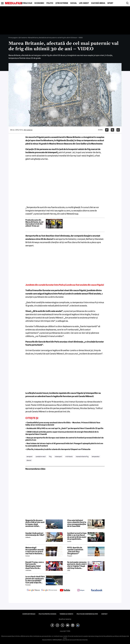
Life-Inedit (84, 3)
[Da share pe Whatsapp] (118, 130)
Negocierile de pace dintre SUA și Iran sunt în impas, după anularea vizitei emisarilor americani (35, 523)
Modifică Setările (65, 619)
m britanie (69, 456)
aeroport (29, 456)
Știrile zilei (27, 3)
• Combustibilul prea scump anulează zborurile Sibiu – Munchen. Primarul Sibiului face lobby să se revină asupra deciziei (63, 424)
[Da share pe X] (112, 130)
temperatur (96, 456)
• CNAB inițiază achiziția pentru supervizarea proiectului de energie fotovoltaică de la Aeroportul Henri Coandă (62, 433)
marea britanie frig (82, 456)
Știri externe (62, 3)
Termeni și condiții (66, 614)
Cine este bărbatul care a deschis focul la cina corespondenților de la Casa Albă (77, 523)
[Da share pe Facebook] (107, 130)
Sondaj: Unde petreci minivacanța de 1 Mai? (35, 534)
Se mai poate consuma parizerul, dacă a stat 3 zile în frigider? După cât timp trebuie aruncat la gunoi (77, 565)
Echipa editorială (29, 614)
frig (50, 456)
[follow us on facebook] (97, 590)
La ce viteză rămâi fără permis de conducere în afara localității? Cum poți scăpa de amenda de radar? (35, 580)
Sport (110, 3)
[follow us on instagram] (81, 590)
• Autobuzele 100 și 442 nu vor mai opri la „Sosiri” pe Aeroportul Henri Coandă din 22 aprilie (64, 428)
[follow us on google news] (33, 590)
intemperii (58, 456)
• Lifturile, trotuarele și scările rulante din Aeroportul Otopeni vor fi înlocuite (58, 449)
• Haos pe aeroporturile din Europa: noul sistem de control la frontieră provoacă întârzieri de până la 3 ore (64, 439)
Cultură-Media (98, 3)
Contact (104, 614)
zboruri (29, 460)
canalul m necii (41, 456)
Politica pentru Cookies (47, 614)
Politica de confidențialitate (87, 614)
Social (74, 3)
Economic (39, 3)
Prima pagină (13, 38)
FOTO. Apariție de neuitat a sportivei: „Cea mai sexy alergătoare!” (75, 551)
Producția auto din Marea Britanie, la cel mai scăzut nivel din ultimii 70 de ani (34, 223)
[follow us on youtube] (65, 590)
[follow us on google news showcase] (49, 590)
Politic (50, 3)
